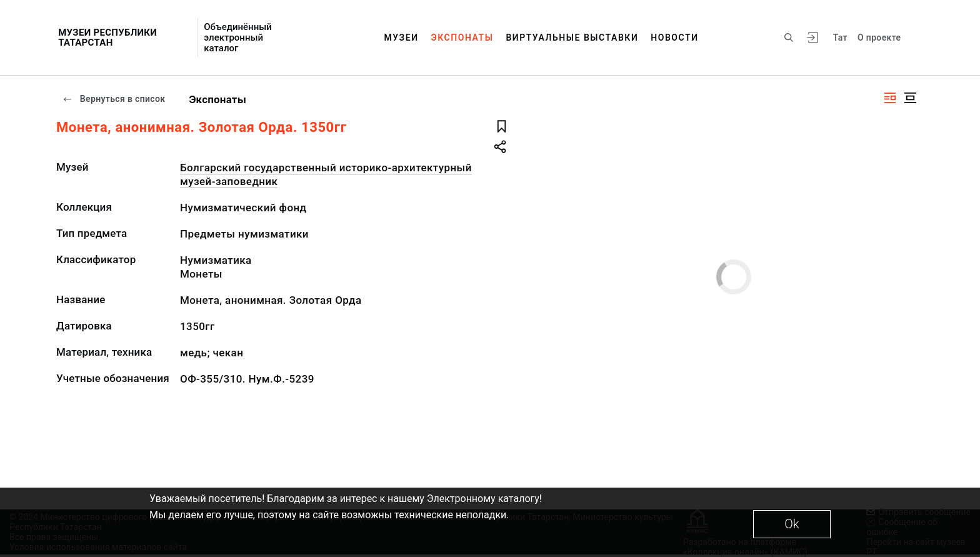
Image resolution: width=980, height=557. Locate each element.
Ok (792, 524)
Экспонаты (462, 38)
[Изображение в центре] (910, 98)
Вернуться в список (114, 99)
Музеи (401, 38)
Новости (674, 38)
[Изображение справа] (890, 98)
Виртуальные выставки (572, 38)
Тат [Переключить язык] (840, 38)
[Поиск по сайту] (789, 38)
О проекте (879, 38)
